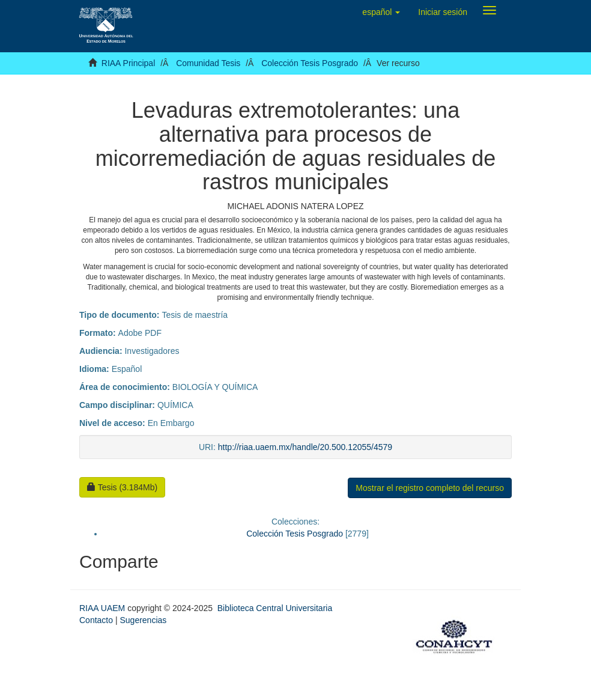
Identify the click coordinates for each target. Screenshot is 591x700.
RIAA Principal (128, 63)
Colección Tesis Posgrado (310, 63)
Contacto (96, 620)
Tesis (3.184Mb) (122, 487)
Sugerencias (143, 620)
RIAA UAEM (103, 608)
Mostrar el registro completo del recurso (430, 488)
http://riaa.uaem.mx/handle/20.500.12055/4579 (305, 447)
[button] (381, 12)
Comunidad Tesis (208, 63)
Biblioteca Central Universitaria (275, 608)
